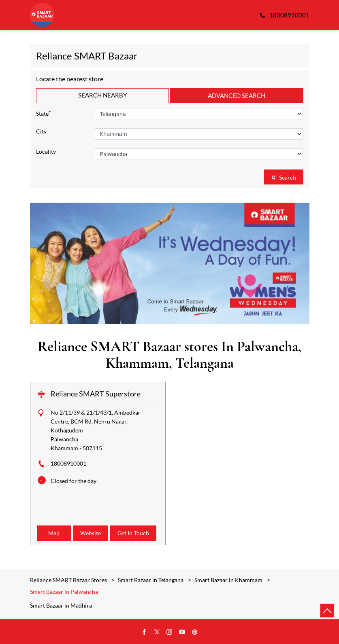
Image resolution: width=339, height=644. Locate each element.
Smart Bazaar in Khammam (228, 580)
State (44, 113)
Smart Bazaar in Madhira (61, 606)
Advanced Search (237, 95)
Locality (46, 152)
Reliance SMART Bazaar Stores (69, 580)
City (41, 131)
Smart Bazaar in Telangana (151, 580)
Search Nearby (102, 95)
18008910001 (68, 463)
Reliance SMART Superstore (96, 394)
